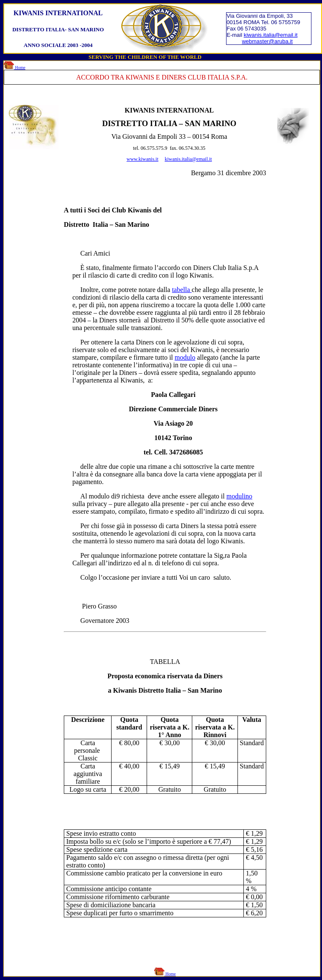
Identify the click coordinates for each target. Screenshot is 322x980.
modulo (185, 357)
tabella (182, 290)
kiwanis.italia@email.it (271, 35)
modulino (239, 496)
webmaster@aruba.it (267, 41)
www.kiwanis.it (143, 159)
